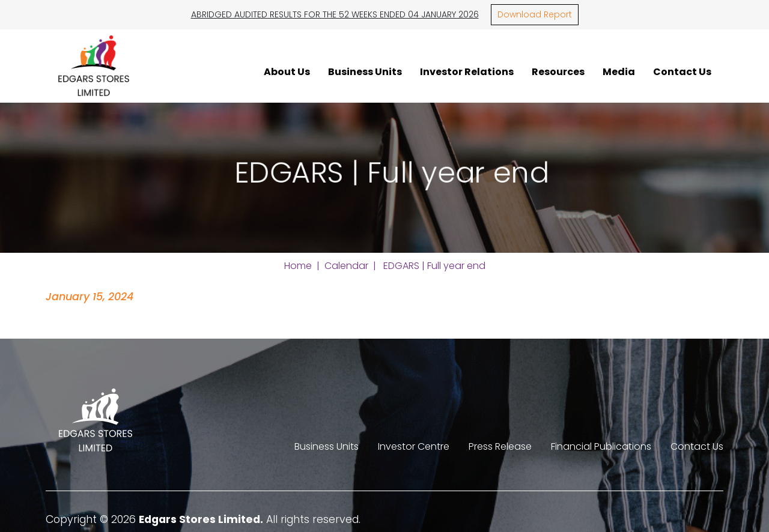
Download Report (535, 14)
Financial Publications (601, 446)
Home (298, 266)
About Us (287, 71)
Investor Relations (467, 71)
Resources (558, 71)
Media (619, 71)
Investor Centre (414, 446)
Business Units (365, 71)
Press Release (500, 446)
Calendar (346, 266)
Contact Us (682, 71)
